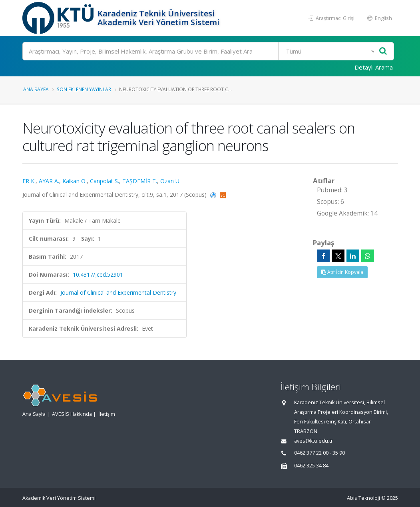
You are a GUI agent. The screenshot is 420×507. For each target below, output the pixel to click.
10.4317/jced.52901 (98, 274)
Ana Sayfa (36, 89)
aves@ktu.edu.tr (314, 441)
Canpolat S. (105, 181)
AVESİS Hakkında (72, 414)
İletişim (107, 414)
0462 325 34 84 (311, 466)
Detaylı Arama (374, 67)
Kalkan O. (75, 181)
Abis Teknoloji (363, 498)
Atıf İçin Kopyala (342, 272)
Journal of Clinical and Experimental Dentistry (118, 292)
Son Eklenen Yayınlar (84, 89)
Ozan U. (170, 181)
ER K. (29, 181)
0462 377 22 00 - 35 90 (319, 453)
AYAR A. (49, 181)
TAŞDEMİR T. (140, 181)
